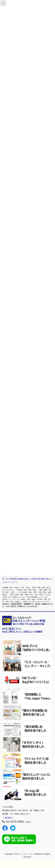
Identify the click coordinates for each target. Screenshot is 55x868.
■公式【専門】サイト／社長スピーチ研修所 (22, 632)
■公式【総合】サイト (12, 629)
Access (8, 817)
